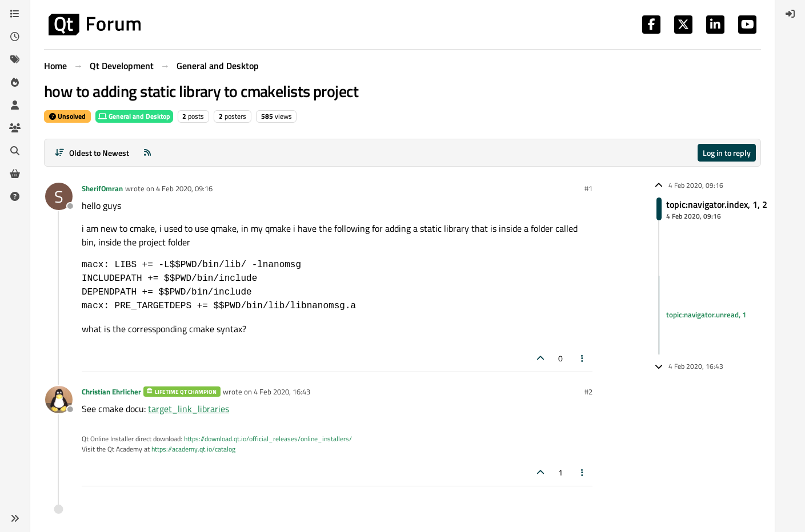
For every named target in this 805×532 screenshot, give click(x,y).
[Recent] (15, 37)
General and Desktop (134, 116)
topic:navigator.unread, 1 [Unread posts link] (706, 315)
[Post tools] (583, 358)
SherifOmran (102, 188)
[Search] (15, 151)
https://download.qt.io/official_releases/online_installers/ (268, 439)
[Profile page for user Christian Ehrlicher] (59, 400)
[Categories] (15, 14)
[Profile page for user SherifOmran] (59, 196)
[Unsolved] (15, 196)
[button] (15, 518)
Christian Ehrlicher (111, 392)
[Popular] (15, 82)
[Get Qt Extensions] (15, 174)
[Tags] (15, 59)
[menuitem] (790, 14)
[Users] (15, 105)
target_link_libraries (189, 409)
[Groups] (15, 128)
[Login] (790, 14)
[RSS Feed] (147, 153)
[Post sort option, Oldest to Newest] (92, 153)
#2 (588, 392)
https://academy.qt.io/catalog (193, 449)
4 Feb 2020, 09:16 (184, 188)
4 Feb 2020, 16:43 (282, 392)
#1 (588, 188)
